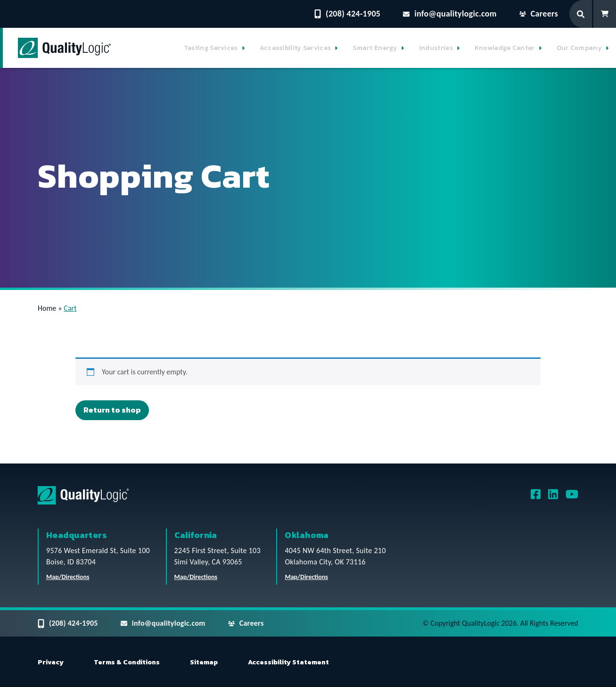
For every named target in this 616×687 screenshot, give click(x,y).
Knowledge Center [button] (505, 48)
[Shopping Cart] (605, 14)
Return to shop (112, 410)
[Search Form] (581, 14)
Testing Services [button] (211, 48)
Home (47, 308)
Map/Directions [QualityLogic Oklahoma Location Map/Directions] (306, 577)
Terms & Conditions (127, 662)
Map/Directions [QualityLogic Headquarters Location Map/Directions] (68, 577)
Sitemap (204, 662)
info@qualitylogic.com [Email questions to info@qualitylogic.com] (450, 14)
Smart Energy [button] (375, 48)
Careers (539, 14)
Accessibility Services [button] (296, 48)
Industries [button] (436, 48)
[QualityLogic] (64, 48)
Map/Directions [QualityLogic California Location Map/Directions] (196, 577)
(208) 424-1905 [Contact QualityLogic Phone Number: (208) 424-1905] (347, 14)
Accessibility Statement (288, 662)
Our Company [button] (579, 48)
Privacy (51, 662)
